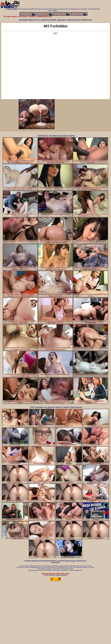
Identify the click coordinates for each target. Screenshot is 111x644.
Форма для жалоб (63, 574)
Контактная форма (48, 574)
